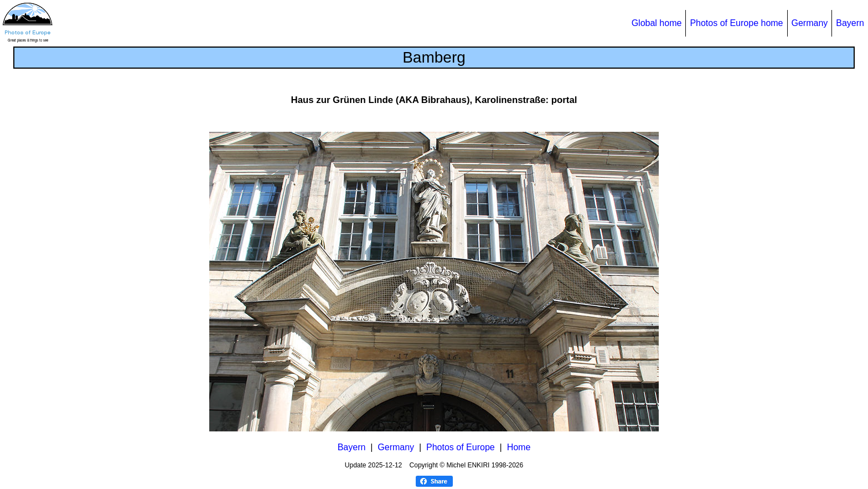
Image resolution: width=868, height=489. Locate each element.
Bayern (850, 23)
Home (519, 447)
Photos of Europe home (736, 23)
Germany (810, 23)
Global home (657, 23)
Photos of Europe (461, 447)
